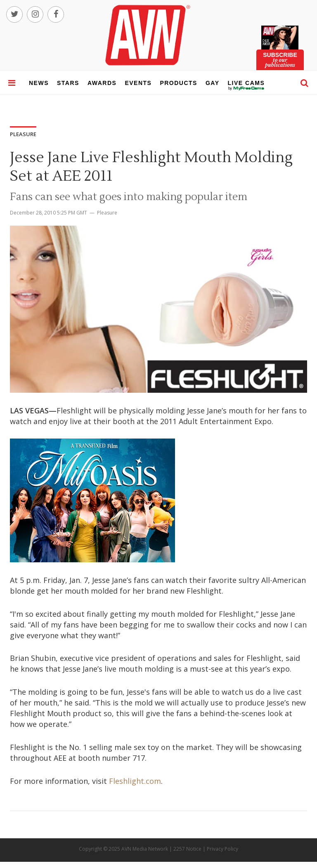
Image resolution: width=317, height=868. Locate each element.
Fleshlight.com (135, 781)
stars (68, 83)
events (138, 83)
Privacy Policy (222, 849)
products (179, 83)
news (39, 83)
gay (213, 83)
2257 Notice (187, 849)
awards (102, 83)
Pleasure (107, 213)
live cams (246, 88)
